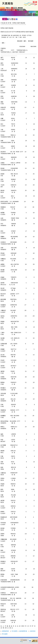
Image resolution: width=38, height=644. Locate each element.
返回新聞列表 (23, 631)
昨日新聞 (14, 631)
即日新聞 (5, 634)
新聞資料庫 (5, 631)
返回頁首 (33, 631)
